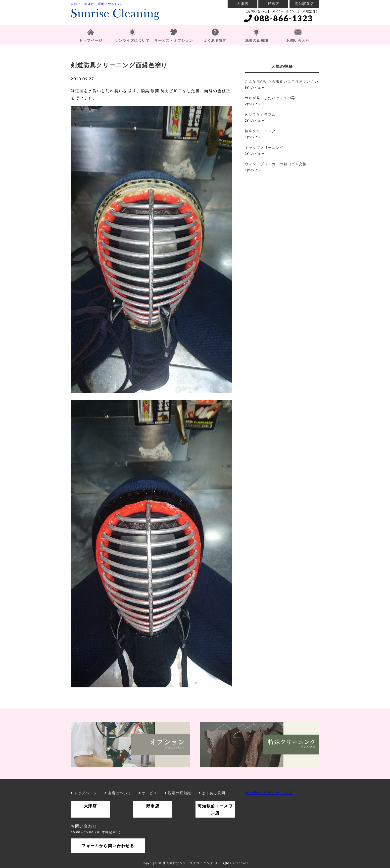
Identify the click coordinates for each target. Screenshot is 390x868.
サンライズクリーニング (269, 793)
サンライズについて (132, 40)
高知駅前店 (304, 4)
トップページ (91, 40)
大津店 (242, 4)
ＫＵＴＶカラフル (260, 114)
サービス (148, 793)
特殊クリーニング (260, 131)
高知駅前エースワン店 (215, 809)
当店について (118, 793)
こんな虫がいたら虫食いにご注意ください (282, 81)
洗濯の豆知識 (257, 40)
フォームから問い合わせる (108, 846)
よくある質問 (215, 40)
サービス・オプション (174, 40)
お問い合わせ (298, 40)
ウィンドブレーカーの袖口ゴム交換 (276, 164)
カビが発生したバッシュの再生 (272, 98)
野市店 (273, 4)
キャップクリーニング (264, 147)
